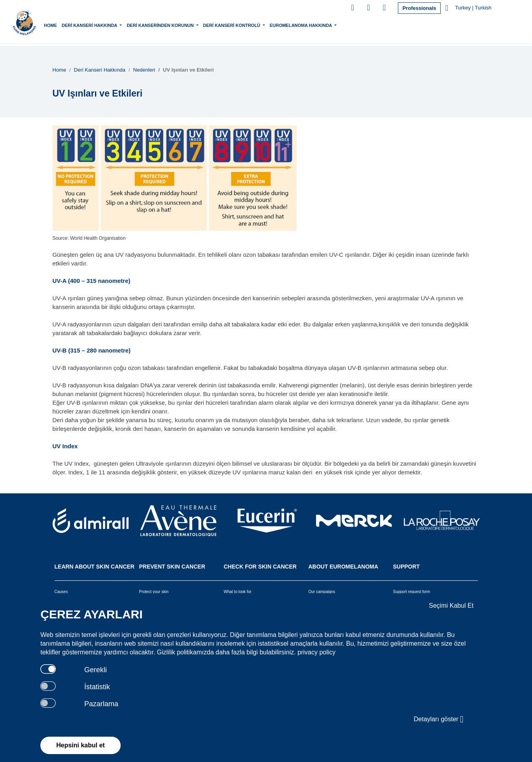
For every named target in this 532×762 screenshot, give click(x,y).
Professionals (419, 8)
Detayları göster (439, 719)
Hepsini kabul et (80, 745)
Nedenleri (144, 70)
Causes (61, 592)
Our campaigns (322, 592)
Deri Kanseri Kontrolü (249, 25)
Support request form (412, 592)
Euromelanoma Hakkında (319, 25)
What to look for (238, 592)
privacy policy (316, 652)
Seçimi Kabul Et (451, 606)
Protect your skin (154, 592)
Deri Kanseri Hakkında (107, 25)
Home (67, 25)
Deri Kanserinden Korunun (178, 25)
